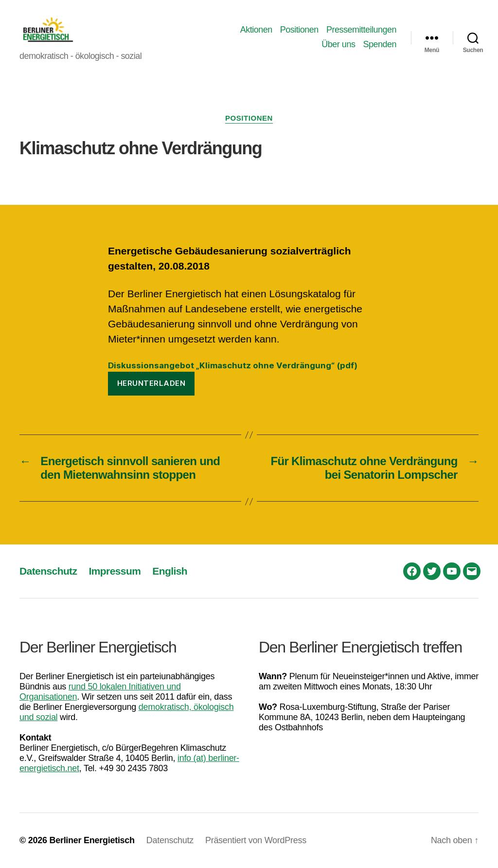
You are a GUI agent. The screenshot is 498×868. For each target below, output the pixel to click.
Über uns (338, 44)
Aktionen (256, 30)
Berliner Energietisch (92, 840)
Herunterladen (151, 383)
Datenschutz (48, 571)
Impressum (115, 571)
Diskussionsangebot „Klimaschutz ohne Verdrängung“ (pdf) (233, 365)
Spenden (380, 44)
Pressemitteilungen (361, 30)
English (170, 571)
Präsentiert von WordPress (256, 840)
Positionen (299, 30)
